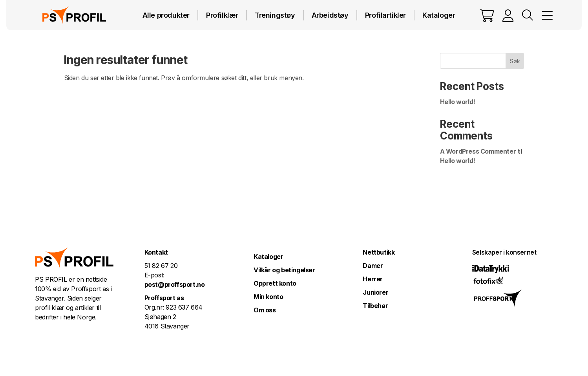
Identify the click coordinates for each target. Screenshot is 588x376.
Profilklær (222, 15)
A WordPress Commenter (478, 151)
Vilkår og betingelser (284, 270)
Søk (515, 61)
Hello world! (458, 102)
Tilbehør (375, 306)
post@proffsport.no (175, 284)
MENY (547, 15)
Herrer (373, 279)
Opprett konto (275, 283)
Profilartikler (385, 15)
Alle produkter (166, 15)
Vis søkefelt (528, 15)
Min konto (268, 297)
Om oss (265, 310)
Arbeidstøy (330, 15)
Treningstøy (275, 15)
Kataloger (439, 15)
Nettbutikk (379, 252)
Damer (373, 266)
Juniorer (375, 292)
